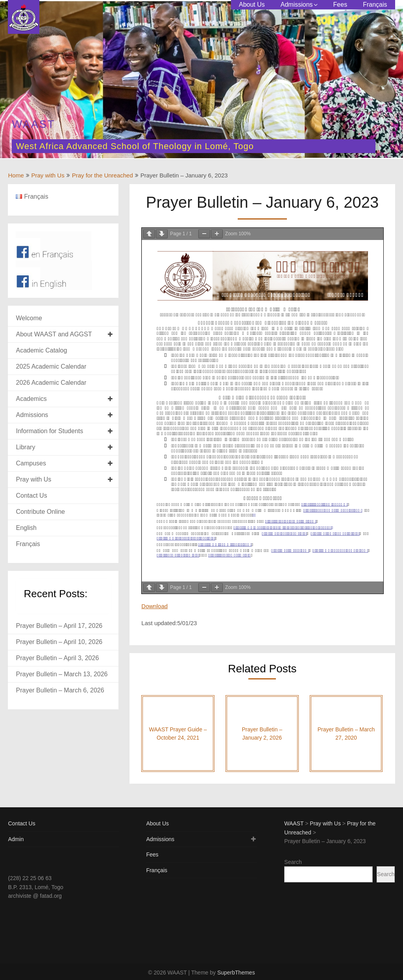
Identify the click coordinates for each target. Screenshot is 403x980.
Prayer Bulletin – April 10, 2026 (59, 642)
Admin (16, 839)
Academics (31, 399)
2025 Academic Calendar (51, 366)
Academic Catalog (41, 350)
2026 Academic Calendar (51, 383)
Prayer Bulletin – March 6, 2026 (60, 690)
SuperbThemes (236, 973)
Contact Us (31, 496)
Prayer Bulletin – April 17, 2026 (59, 626)
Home (16, 175)
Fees (340, 5)
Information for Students (49, 431)
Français (375, 5)
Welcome (29, 318)
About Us (252, 5)
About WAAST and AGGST (54, 334)
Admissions (297, 5)
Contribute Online (40, 512)
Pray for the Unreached (103, 175)
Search (293, 862)
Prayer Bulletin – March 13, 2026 (62, 674)
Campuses (31, 463)
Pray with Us (48, 175)
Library (25, 447)
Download (154, 606)
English (26, 528)
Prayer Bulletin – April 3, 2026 (57, 658)
